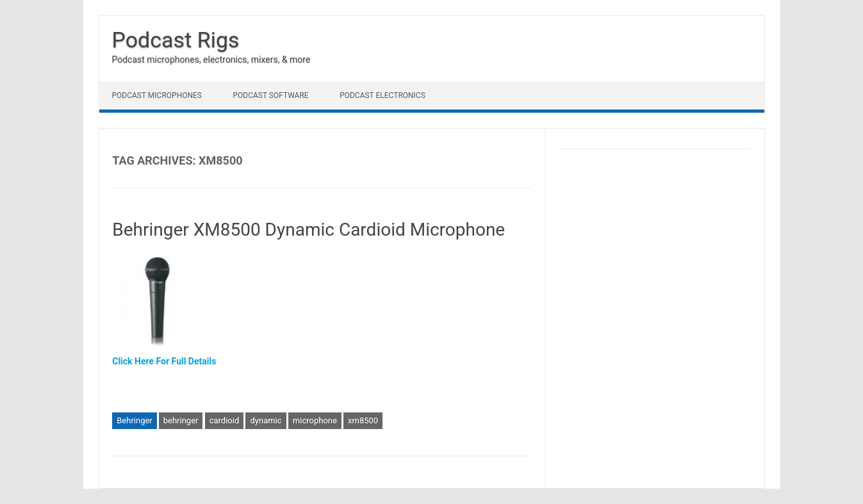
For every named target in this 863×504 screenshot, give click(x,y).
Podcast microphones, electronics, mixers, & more (211, 60)
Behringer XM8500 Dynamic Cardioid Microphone (308, 230)
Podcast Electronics (382, 95)
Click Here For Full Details (164, 361)
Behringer (135, 420)
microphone (315, 420)
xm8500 (363, 420)
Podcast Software (270, 95)
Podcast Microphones (157, 95)
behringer (181, 420)
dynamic (266, 420)
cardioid (225, 420)
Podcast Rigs (176, 40)
